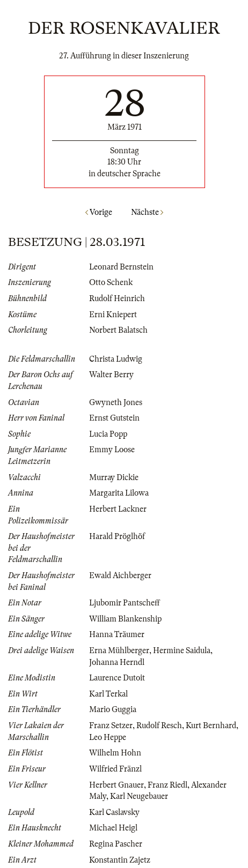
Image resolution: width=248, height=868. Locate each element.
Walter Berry (111, 375)
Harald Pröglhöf (117, 536)
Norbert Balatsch (118, 330)
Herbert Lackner (118, 509)
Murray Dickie (114, 477)
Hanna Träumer (117, 634)
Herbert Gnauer (116, 785)
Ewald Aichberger (120, 575)
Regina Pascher (116, 844)
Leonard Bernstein (121, 267)
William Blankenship (125, 619)
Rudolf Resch (159, 725)
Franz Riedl (167, 785)
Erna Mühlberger (119, 650)
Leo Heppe (108, 737)
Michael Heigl (113, 828)
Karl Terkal (108, 694)
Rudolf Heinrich (117, 298)
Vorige (99, 212)
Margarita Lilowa (119, 493)
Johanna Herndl (117, 662)
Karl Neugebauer (139, 796)
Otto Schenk (111, 282)
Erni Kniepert (113, 315)
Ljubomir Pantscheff (125, 603)
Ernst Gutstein (114, 418)
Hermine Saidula (182, 650)
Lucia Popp (108, 434)
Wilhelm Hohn (115, 753)
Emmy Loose (112, 450)
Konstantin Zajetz (120, 860)
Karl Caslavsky (114, 812)
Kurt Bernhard (211, 725)
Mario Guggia (113, 709)
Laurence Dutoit (117, 678)
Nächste (147, 212)
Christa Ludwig (116, 359)
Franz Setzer (111, 725)
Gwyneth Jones (116, 402)
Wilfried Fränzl (115, 769)
